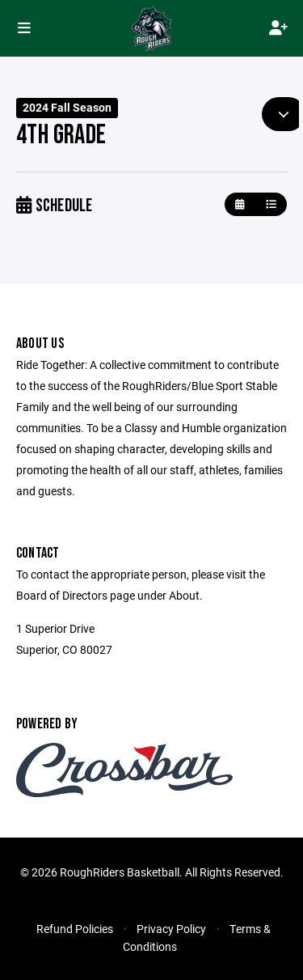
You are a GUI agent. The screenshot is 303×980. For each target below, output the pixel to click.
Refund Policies (75, 929)
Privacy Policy (171, 929)
